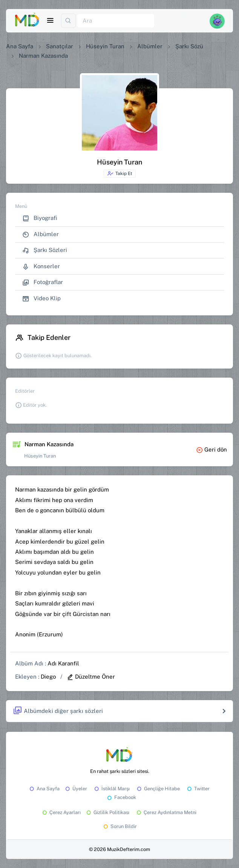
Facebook (121, 797)
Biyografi (40, 218)
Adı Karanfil (63, 663)
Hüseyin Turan (105, 46)
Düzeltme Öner (91, 677)
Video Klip (41, 299)
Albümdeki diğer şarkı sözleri (58, 711)
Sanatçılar (60, 46)
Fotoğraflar (43, 282)
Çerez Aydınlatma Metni (166, 812)
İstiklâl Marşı (111, 789)
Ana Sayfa (20, 46)
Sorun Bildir (119, 826)
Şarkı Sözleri (45, 250)
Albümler (150, 46)
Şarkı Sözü (189, 46)
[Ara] (116, 21)
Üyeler (76, 789)
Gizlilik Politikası (107, 812)
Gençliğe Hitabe (158, 789)
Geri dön (211, 449)
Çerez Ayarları (61, 812)
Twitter (198, 789)
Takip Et (120, 174)
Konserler (41, 267)
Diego (48, 677)
